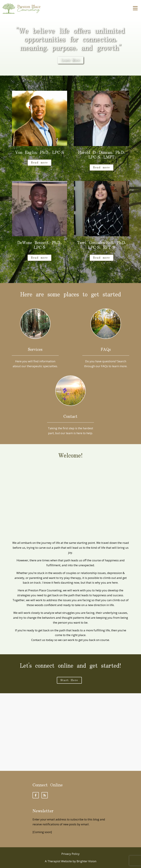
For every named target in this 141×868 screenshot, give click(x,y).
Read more (39, 163)
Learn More (71, 60)
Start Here (69, 680)
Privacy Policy (70, 854)
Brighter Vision (86, 861)
